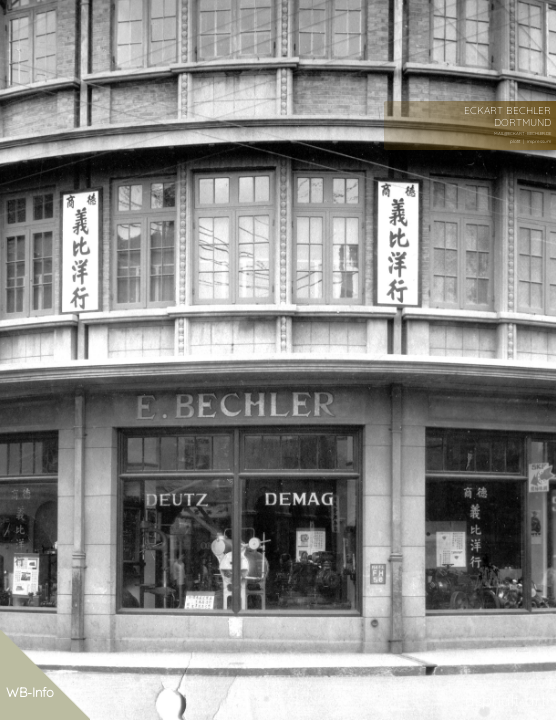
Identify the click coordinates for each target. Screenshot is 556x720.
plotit (515, 141)
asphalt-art (505, 700)
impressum (539, 141)
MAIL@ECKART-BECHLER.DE (522, 133)
